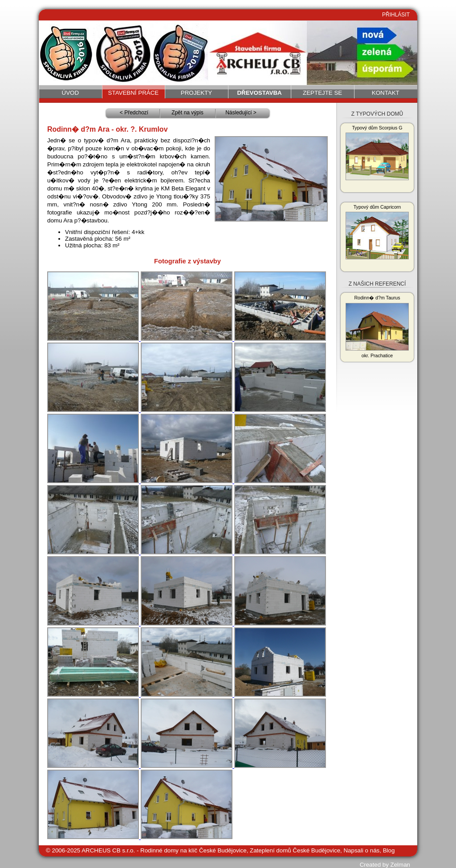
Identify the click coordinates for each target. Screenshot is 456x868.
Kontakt (386, 93)
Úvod (71, 93)
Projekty (196, 93)
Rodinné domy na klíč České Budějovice (193, 850)
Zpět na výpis (187, 113)
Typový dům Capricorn (377, 232)
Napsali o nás (361, 850)
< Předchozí (134, 113)
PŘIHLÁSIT (396, 15)
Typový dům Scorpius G (377, 153)
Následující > (241, 113)
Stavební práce (134, 93)
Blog (389, 850)
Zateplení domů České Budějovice (295, 850)
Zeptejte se (322, 93)
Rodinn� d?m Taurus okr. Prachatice (377, 327)
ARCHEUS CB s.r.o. (108, 850)
